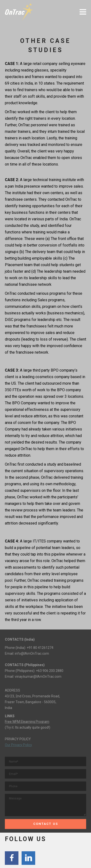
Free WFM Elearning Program (27, 722)
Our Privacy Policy (18, 745)
